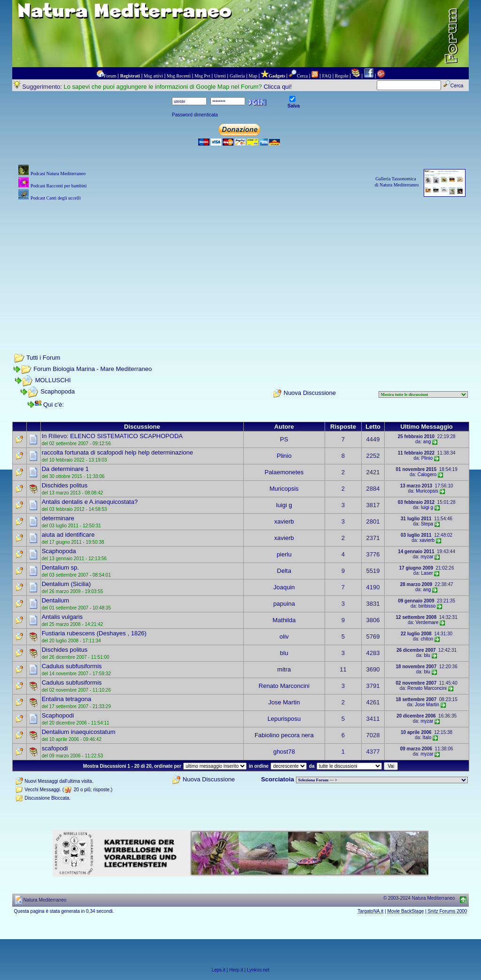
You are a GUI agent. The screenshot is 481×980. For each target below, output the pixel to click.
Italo (427, 737)
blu (284, 653)
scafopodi (55, 748)
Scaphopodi (58, 715)
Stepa (427, 524)
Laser (427, 573)
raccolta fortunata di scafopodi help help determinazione (117, 452)
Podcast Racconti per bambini (59, 186)
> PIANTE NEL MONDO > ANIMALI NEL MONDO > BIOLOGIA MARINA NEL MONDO (382, 780)
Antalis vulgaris (62, 617)
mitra (284, 669)
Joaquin (284, 587)
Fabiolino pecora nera (284, 735)
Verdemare (427, 622)
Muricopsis (284, 489)
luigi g (284, 505)
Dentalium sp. (60, 567)
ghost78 (284, 752)
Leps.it (218, 970)
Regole (341, 76)
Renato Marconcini (284, 686)
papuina (284, 604)
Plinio (284, 456)
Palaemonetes (284, 472)
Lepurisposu (284, 719)
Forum (110, 76)
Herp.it (236, 970)
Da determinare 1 (65, 469)
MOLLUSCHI (53, 380)
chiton (427, 639)
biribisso (427, 606)
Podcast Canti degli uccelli (56, 198)
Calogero (427, 475)
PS (284, 439)
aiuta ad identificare (68, 535)
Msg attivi (153, 76)
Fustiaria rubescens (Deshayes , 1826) (94, 633)
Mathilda (284, 620)
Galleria (237, 76)
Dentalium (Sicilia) (66, 584)
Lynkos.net (258, 970)
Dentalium (56, 600)
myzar (427, 557)
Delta (284, 571)
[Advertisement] (241, 269)
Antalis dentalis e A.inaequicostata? (90, 502)
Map (253, 76)
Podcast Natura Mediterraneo (58, 174)
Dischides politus (65, 485)
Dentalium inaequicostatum (79, 732)
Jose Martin (284, 702)
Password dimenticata (195, 115)
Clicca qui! (278, 87)
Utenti (220, 76)
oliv (284, 637)
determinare (58, 518)
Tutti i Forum (43, 358)
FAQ (327, 76)
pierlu (284, 554)
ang (427, 442)
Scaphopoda (58, 391)
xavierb (284, 521)
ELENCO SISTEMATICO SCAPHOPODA (126, 436)
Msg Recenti (179, 76)
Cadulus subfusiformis (72, 666)
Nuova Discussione (310, 393)
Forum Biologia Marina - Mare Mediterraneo (93, 369)
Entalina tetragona (67, 699)
